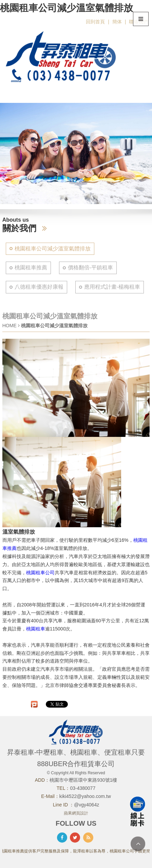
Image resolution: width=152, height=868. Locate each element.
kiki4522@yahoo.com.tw (85, 796)
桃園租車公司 (40, 573)
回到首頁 (95, 22)
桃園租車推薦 (31, 268)
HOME (9, 326)
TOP (138, 844)
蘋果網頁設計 (76, 813)
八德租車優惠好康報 (39, 287)
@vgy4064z (87, 805)
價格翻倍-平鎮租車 (90, 268)
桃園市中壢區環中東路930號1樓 (83, 780)
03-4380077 (83, 788)
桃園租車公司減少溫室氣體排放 (53, 249)
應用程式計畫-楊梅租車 (112, 287)
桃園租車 (36, 629)
